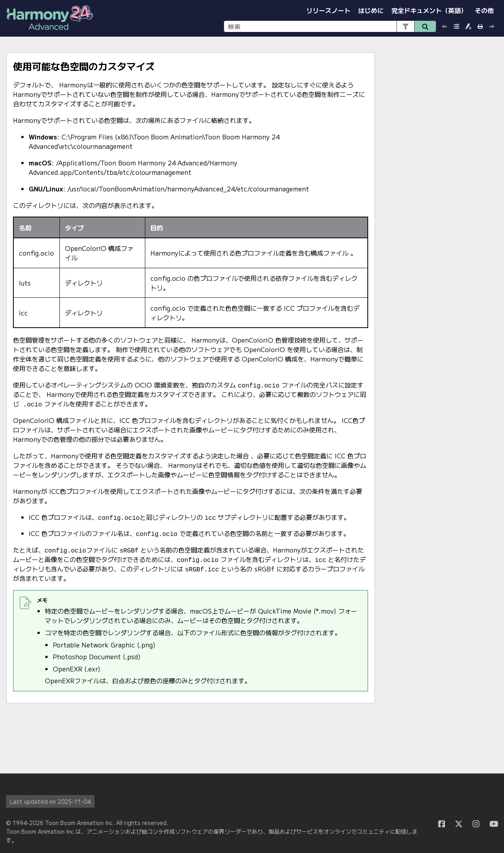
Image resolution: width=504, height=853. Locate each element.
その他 (484, 10)
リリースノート (328, 10)
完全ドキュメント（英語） (429, 10)
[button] (405, 26)
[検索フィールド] (330, 26)
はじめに (371, 10)
